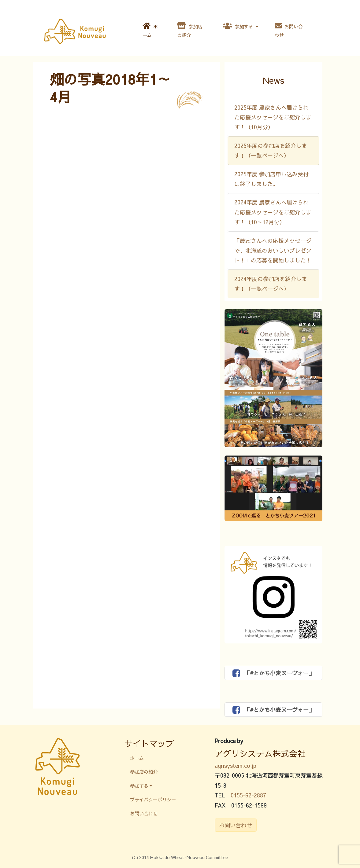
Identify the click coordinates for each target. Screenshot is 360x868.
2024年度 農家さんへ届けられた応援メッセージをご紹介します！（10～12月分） (273, 212)
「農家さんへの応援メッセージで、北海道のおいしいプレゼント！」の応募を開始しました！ (273, 251)
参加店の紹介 (190, 30)
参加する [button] (239, 26)
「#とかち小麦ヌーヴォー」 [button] (273, 673)
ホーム (150, 30)
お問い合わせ (289, 30)
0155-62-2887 (248, 795)
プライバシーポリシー (153, 799)
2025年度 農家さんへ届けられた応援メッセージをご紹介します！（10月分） (273, 117)
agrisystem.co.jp (236, 765)
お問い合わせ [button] (236, 825)
